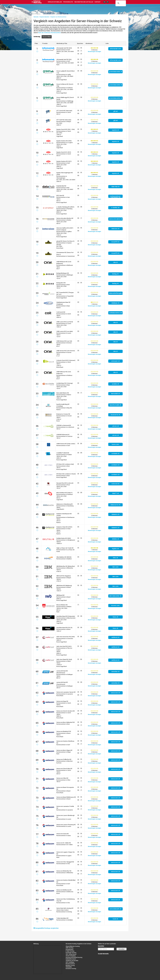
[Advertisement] (43, 950)
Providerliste (68, 2)
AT (81, 54)
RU (81, 911)
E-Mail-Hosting (70, 951)
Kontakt (98, 2)
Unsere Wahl (47, 37)
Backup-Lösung (70, 965)
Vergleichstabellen (55, 2)
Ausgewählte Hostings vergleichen (46, 928)
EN (104, 2)
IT (81, 51)
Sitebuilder (69, 967)
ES (78, 54)
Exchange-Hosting (71, 953)
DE (78, 48)
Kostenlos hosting (71, 969)
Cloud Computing (71, 956)
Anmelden (122, 949)
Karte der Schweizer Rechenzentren (49, 33)
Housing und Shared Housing (74, 957)
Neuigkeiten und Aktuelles (84, 2)
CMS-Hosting (69, 948)
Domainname (70, 949)
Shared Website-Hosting (73, 946)
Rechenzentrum (70, 964)
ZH (78, 914)
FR (108, 2)
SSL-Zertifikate (70, 962)
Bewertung (94, 52)
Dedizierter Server (71, 959)
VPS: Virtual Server (71, 954)
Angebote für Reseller (72, 961)
